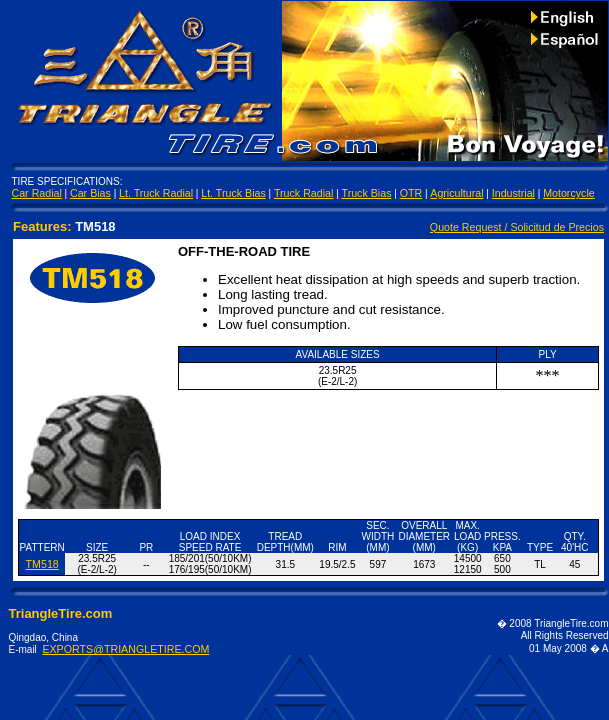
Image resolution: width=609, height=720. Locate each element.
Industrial (513, 193)
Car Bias (90, 193)
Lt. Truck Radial (156, 193)
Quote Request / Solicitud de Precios (517, 227)
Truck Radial (303, 193)
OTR (411, 193)
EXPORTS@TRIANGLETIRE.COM (125, 649)
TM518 (42, 564)
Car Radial (37, 193)
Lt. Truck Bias (233, 193)
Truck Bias (367, 193)
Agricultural (456, 193)
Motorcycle (569, 193)
